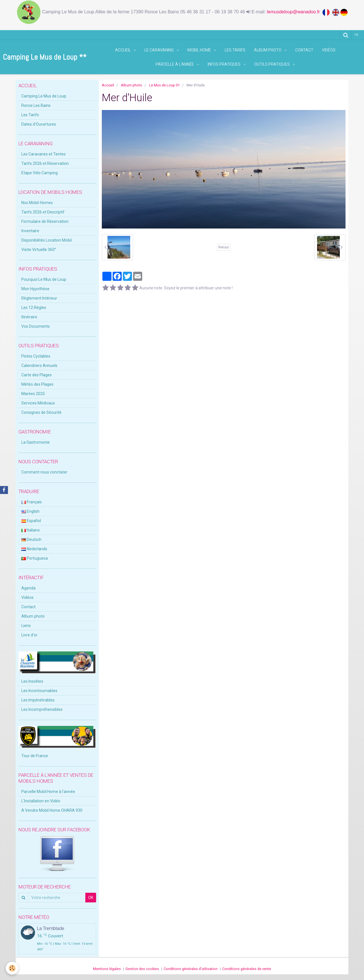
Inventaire (30, 231)
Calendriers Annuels (39, 366)
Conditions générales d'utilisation (191, 969)
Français (32, 502)
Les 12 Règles (34, 308)
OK (91, 898)
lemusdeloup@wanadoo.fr (295, 12)
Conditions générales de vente (247, 969)
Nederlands (34, 549)
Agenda (28, 588)
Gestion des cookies (142, 969)
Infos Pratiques (225, 64)
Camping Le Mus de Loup (44, 96)
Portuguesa (35, 558)
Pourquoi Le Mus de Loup (44, 279)
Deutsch (31, 539)
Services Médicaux (38, 403)
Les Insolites (32, 681)
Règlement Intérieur (39, 298)
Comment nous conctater (44, 472)
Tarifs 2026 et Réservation (45, 163)
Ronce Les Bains (36, 105)
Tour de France (35, 756)
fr (356, 35)
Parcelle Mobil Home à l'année (48, 792)
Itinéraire (29, 317)
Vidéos (329, 50)
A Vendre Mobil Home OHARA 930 (52, 810)
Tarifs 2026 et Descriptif (43, 212)
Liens (26, 626)
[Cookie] (12, 968)
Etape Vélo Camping (40, 173)
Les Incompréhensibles (42, 709)
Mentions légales (107, 969)
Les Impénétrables (38, 700)
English (30, 511)
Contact (304, 50)
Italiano (31, 530)
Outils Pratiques (272, 64)
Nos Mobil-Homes (37, 203)
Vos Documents (36, 326)
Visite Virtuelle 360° (39, 250)
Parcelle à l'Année (175, 64)
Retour (224, 247)
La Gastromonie (36, 442)
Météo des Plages (37, 384)
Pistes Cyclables (36, 356)
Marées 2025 (33, 394)
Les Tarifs (235, 50)
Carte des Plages (37, 375)
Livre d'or (29, 635)
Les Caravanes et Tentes (44, 154)
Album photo (268, 50)
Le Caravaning (160, 50)
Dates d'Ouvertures (39, 124)
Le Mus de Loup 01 (164, 85)
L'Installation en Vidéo (41, 801)
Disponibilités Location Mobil (46, 240)
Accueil (123, 50)
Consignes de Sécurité (41, 412)
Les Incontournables (39, 691)
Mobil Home (200, 50)
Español (31, 521)
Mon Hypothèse (35, 289)
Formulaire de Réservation (45, 221)
